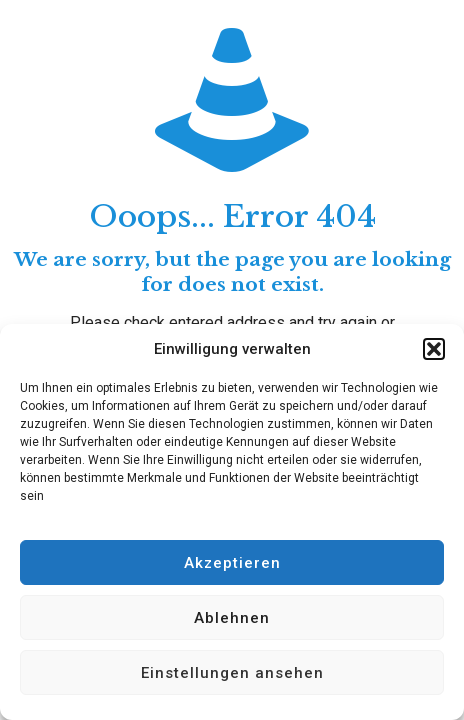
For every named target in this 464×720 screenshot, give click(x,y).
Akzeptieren (232, 563)
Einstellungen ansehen (232, 673)
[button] (434, 349)
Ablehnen (232, 618)
